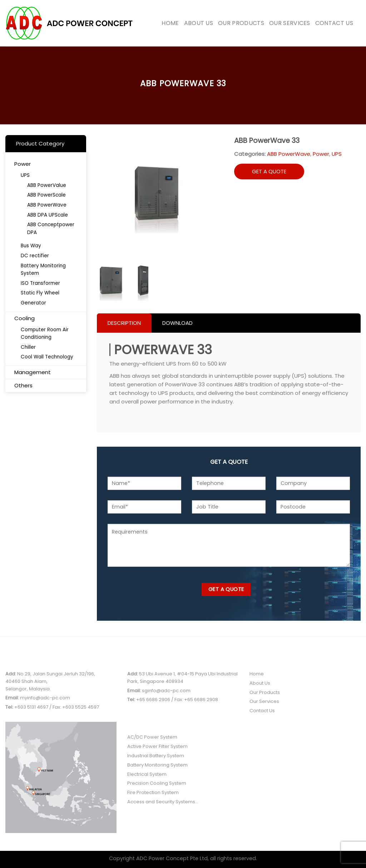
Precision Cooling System (157, 783)
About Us (199, 23)
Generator (33, 303)
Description (124, 323)
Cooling (24, 318)
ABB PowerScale (46, 195)
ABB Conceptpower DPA (51, 229)
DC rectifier (35, 256)
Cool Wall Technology (47, 357)
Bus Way (31, 246)
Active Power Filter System (157, 746)
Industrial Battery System (156, 756)
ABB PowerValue (47, 185)
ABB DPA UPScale (48, 215)
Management (33, 372)
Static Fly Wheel (40, 293)
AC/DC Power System (152, 737)
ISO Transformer (40, 283)
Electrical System (147, 774)
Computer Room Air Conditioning (45, 334)
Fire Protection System (153, 792)
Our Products (241, 23)
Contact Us (334, 23)
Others (23, 385)
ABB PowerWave (47, 205)
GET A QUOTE (269, 171)
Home (170, 23)
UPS (25, 175)
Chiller (28, 347)
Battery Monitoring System (43, 270)
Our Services (290, 23)
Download (177, 323)
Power (23, 164)
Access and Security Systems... (163, 802)
